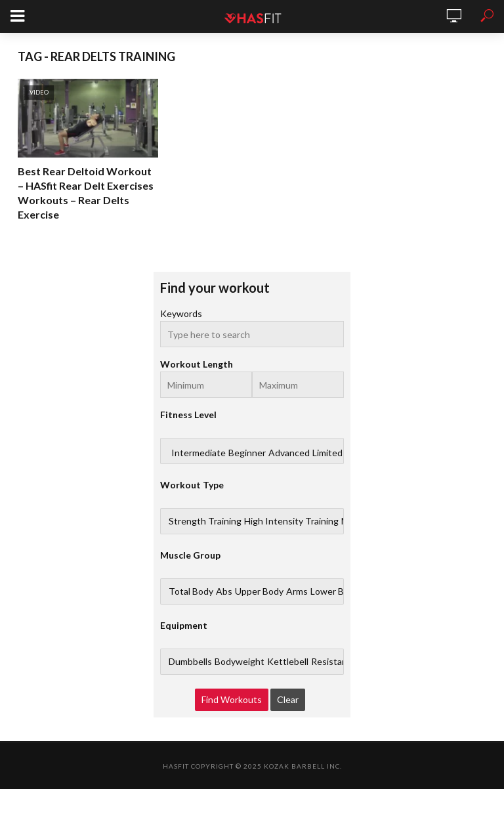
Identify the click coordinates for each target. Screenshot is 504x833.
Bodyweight (240, 662)
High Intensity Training (291, 521)
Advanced (289, 453)
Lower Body (335, 591)
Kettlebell (288, 662)
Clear (288, 699)
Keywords (181, 313)
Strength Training (205, 521)
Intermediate (199, 453)
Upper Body (259, 591)
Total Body (191, 591)
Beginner (247, 453)
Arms (297, 591)
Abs (224, 591)
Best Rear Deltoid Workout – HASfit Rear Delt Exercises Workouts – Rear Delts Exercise (86, 193)
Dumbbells (190, 662)
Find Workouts (232, 699)
